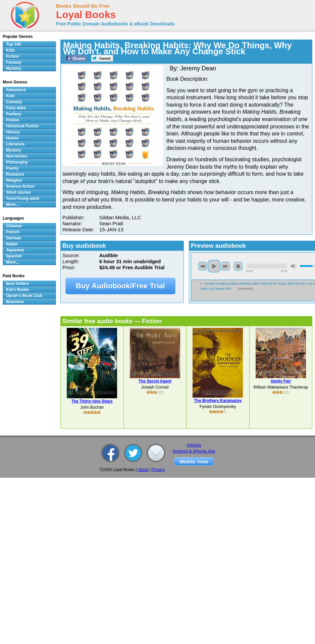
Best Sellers (18, 284)
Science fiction (20, 186)
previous (203, 266)
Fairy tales (16, 108)
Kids (10, 50)
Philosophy (17, 162)
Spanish (14, 256)
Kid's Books (18, 290)
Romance (15, 174)
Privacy (158, 470)
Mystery (14, 68)
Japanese (15, 250)
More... (13, 204)
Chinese (14, 226)
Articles (194, 445)
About (143, 470)
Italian (12, 244)
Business (15, 302)
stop (238, 266)
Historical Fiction (22, 126)
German (14, 238)
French (13, 232)
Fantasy (14, 62)
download (246, 289)
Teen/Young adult (23, 198)
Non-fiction (17, 156)
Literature (15, 144)
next (225, 266)
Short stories (18, 192)
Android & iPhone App (194, 451)
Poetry (12, 168)
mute (294, 266)
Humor (13, 138)
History (13, 132)
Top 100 (13, 44)
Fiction (13, 56)
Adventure (16, 90)
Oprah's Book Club (24, 296)
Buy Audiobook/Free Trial (120, 286)
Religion (14, 180)
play (214, 266)
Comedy (14, 102)
